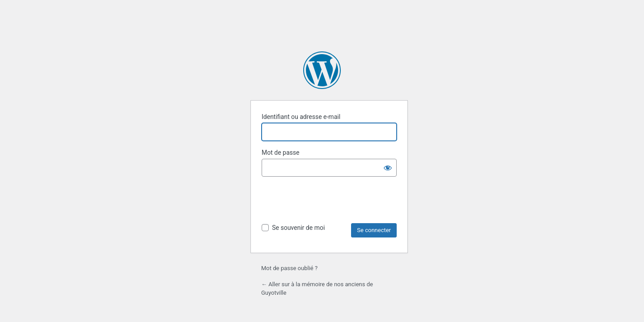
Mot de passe (280, 153)
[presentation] (330, 201)
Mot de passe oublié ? (289, 268)
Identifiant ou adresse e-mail (301, 117)
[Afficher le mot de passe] (388, 168)
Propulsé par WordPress (322, 70)
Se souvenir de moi (298, 228)
